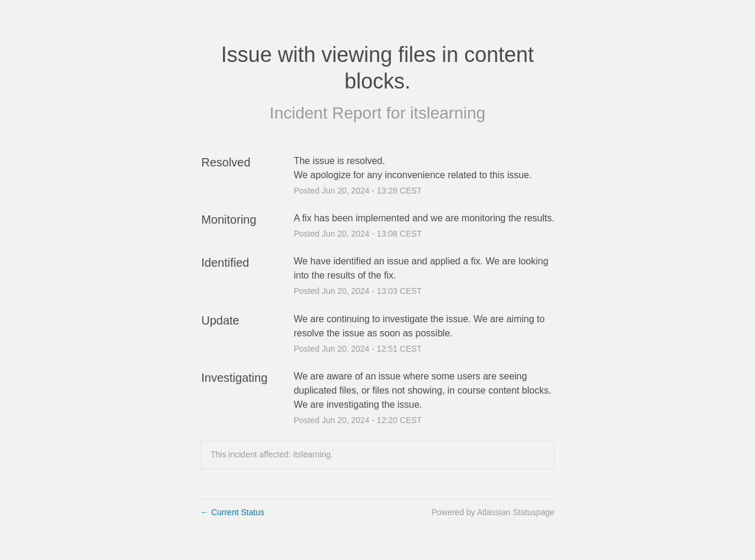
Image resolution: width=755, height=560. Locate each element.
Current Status (232, 512)
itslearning (448, 113)
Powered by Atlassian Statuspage (493, 512)
